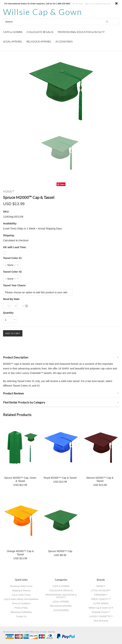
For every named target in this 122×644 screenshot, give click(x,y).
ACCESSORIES (64, 41)
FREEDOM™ (101, 595)
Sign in (88, 4)
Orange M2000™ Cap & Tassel (20, 553)
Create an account (102, 4)
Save (62, 184)
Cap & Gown (43, 12)
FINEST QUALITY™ (101, 599)
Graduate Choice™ (101, 612)
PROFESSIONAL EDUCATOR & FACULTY (81, 32)
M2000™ (101, 586)
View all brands (101, 621)
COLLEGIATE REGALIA (40, 32)
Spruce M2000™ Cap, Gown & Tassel (20, 479)
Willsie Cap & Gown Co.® (101, 608)
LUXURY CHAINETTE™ (101, 616)
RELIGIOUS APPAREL (39, 41)
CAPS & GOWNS (13, 32)
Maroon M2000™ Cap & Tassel (100, 479)
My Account (78, 4)
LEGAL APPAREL (13, 41)
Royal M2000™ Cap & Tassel (60, 478)
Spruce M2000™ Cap (60, 551)
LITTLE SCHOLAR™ (101, 591)
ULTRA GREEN (101, 604)
